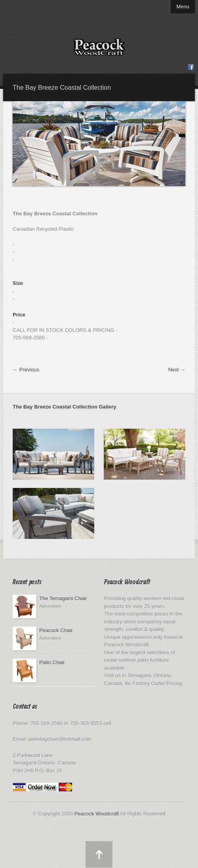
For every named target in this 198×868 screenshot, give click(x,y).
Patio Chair (52, 662)
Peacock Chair (56, 630)
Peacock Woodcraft (97, 814)
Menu (183, 7)
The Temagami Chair (63, 598)
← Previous (26, 370)
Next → (177, 370)
